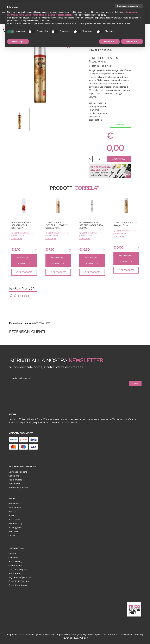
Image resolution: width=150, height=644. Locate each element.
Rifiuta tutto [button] (109, 42)
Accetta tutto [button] (132, 42)
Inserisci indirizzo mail (22, 378)
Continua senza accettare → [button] (129, 6)
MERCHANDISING (15, 523)
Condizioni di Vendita (19, 581)
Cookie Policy (15, 566)
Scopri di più (17, 239)
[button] (35, 250)
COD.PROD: (95, 66)
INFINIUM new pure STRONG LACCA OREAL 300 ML (92, 225)
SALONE (12, 535)
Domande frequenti (18, 472)
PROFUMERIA (14, 504)
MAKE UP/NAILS (15, 527)
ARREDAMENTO (15, 508)
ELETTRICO (12, 512)
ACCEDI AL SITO (42, 323)
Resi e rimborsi (15, 480)
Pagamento (14, 484)
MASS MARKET (15, 519)
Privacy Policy (15, 562)
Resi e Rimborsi (16, 573)
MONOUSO (13, 531)
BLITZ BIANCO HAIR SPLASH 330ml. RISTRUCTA (21, 225)
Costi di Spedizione (18, 585)
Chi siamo (13, 558)
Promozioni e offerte (18, 488)
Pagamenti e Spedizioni (20, 577)
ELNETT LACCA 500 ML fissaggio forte (126, 224)
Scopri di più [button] (18, 42)
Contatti (12, 554)
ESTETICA (12, 516)
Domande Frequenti (18, 569)
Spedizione (14, 476)
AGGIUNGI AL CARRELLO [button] (119, 160)
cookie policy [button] (100, 15)
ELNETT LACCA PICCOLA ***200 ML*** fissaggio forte (57, 225)
